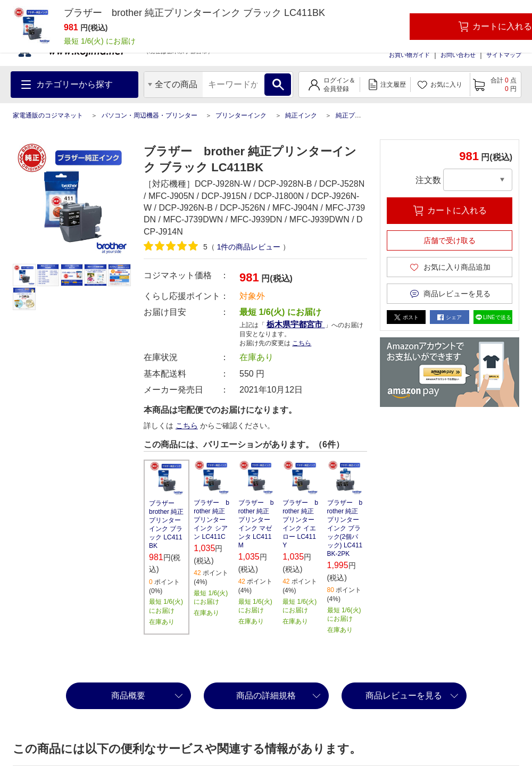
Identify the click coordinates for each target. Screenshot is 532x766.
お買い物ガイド (409, 55)
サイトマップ (504, 55)
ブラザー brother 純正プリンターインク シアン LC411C (211, 520)
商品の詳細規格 (266, 696)
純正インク (301, 115)
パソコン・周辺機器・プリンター (149, 115)
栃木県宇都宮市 (296, 324)
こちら (302, 343)
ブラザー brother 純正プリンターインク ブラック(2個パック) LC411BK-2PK (345, 528)
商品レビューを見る (404, 696)
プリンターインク (241, 115)
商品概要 (128, 696)
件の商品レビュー (249, 247)
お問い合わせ (458, 55)
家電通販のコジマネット (48, 115)
